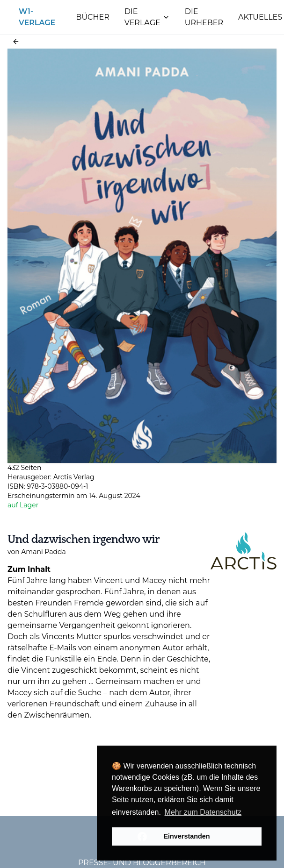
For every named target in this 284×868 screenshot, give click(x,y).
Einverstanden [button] (186, 836)
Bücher (92, 17)
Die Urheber (204, 17)
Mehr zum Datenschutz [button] (203, 812)
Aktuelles (260, 17)
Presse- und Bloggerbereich (142, 863)
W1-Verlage (37, 17)
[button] (16, 42)
